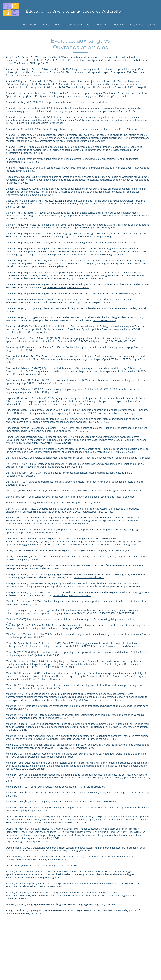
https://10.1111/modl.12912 (89, 577)
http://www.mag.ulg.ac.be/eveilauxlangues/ (30, 195)
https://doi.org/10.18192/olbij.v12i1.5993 (113, 341)
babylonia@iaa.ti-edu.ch (20, 476)
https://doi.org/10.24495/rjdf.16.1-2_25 (27, 842)
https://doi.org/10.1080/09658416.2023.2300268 (45, 443)
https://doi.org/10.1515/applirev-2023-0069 (119, 586)
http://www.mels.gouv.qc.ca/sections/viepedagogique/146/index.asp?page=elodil (82, 96)
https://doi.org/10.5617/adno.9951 (72, 595)
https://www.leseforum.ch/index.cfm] (120, 646)
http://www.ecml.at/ (104, 320)
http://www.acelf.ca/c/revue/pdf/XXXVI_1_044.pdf (118, 87)
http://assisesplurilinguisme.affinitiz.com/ (66, 287)
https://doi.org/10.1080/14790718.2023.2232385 (109, 452)
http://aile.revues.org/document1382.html (58, 467)
